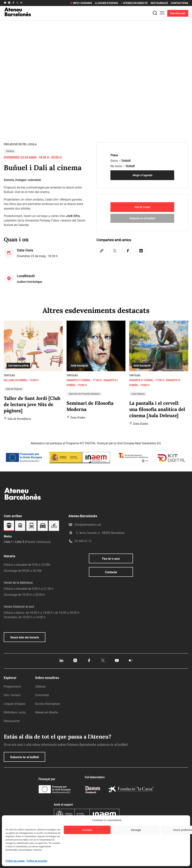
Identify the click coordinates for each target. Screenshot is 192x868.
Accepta (87, 830)
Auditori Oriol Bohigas (30, 282)
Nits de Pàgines (14, 389)
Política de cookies (15, 861)
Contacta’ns (180, 3)
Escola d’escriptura (48, 704)
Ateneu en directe (134, 3)
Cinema (10, 151)
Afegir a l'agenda (142, 175)
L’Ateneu (40, 687)
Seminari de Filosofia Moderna (84, 394)
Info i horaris (81, 3)
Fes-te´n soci (111, 559)
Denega (136, 830)
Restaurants (12, 721)
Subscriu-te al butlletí (142, 218)
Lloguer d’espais (106, 3)
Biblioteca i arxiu (15, 712)
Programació (12, 687)
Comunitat (42, 695)
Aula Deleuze (138, 394)
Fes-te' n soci (142, 207)
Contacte (111, 572)
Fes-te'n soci (178, 13)
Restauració (159, 3)
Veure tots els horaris (25, 637)
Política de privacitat (37, 861)
